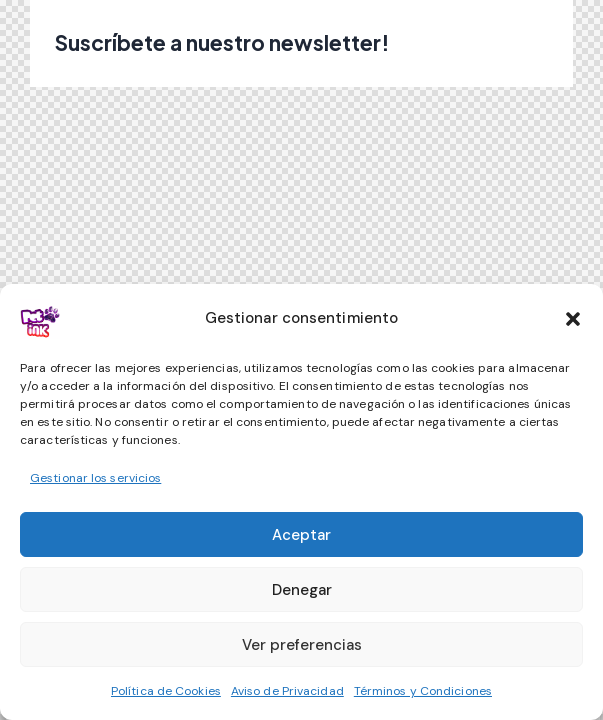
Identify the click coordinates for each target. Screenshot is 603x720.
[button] (573, 319)
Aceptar (301, 535)
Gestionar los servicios (95, 478)
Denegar (302, 590)
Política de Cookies (166, 691)
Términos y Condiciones (423, 691)
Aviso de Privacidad (287, 691)
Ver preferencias (302, 645)
